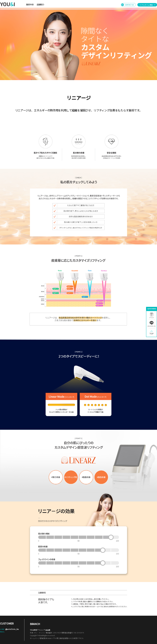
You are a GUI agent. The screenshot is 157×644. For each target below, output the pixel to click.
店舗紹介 (40, 4)
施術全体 (30, 4)
